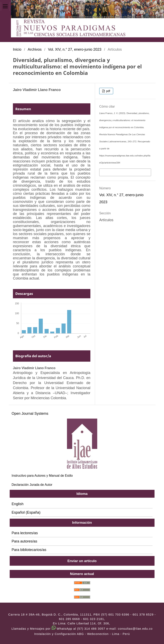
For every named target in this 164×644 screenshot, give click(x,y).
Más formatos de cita (117, 172)
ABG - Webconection (93, 634)
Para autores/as (25, 541)
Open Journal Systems (30, 414)
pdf (108, 91)
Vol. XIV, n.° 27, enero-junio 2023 (75, 49)
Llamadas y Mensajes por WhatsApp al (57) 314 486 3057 (58, 629)
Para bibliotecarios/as (29, 550)
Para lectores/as (25, 533)
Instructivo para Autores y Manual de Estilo (42, 476)
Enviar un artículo (82, 561)
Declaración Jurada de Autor (32, 485)
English (18, 504)
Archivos (35, 49)
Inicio (17, 49)
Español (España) (26, 512)
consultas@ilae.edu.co (135, 629)
